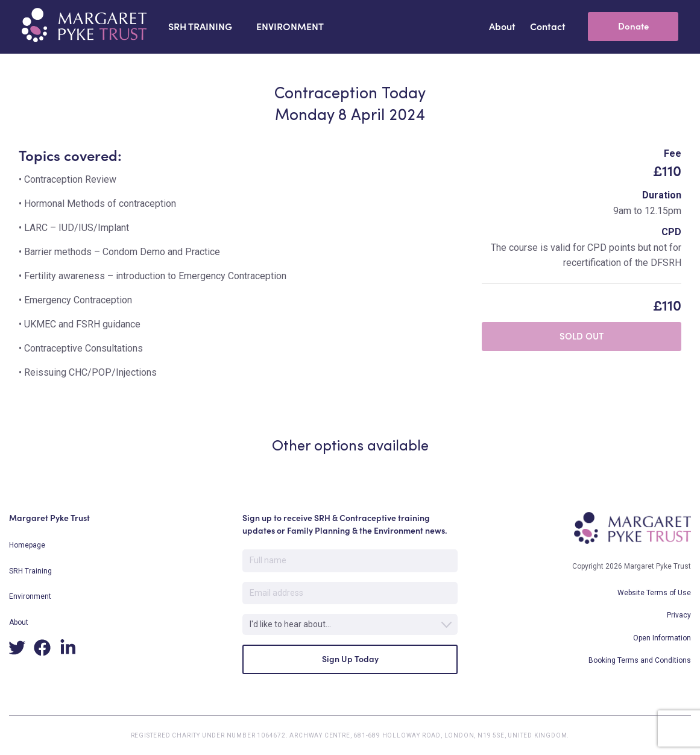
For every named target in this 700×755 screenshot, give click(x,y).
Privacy (679, 615)
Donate (633, 26)
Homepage (27, 545)
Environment (30, 596)
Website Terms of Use (654, 593)
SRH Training (30, 571)
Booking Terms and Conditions (640, 660)
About (19, 622)
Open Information (662, 638)
